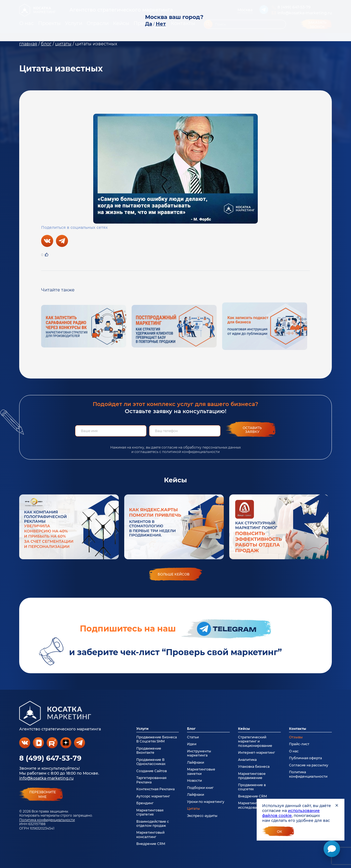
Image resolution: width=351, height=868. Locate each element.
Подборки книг (200, 788)
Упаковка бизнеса (254, 767)
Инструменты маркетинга (199, 753)
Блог (191, 729)
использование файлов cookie (291, 813)
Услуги (142, 729)
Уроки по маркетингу (206, 802)
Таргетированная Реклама (151, 780)
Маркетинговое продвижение (252, 776)
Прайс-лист (299, 744)
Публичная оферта (305, 758)
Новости (194, 781)
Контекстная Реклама (155, 789)
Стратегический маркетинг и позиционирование (255, 741)
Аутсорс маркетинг (153, 796)
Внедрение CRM (151, 844)
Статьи (193, 737)
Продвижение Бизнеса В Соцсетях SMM (157, 739)
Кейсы (244, 729)
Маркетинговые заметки (201, 771)
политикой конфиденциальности (191, 452)
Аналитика (247, 760)
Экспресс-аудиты (202, 816)
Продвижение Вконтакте (149, 750)
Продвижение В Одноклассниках (151, 762)
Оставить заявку (252, 430)
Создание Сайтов (152, 771)
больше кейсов (174, 574)
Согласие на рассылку (309, 765)
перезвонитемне (43, 794)
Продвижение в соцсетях (252, 787)
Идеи (192, 744)
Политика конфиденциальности (47, 820)
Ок (280, 832)
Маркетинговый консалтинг (150, 834)
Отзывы (296, 737)
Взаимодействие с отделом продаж (153, 824)
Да (149, 24)
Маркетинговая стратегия (150, 812)
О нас (294, 751)
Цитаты (193, 809)
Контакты (298, 729)
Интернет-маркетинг (257, 752)
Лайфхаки (196, 762)
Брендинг (145, 803)
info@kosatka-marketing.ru (46, 778)
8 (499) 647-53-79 (50, 758)
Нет (161, 24)
